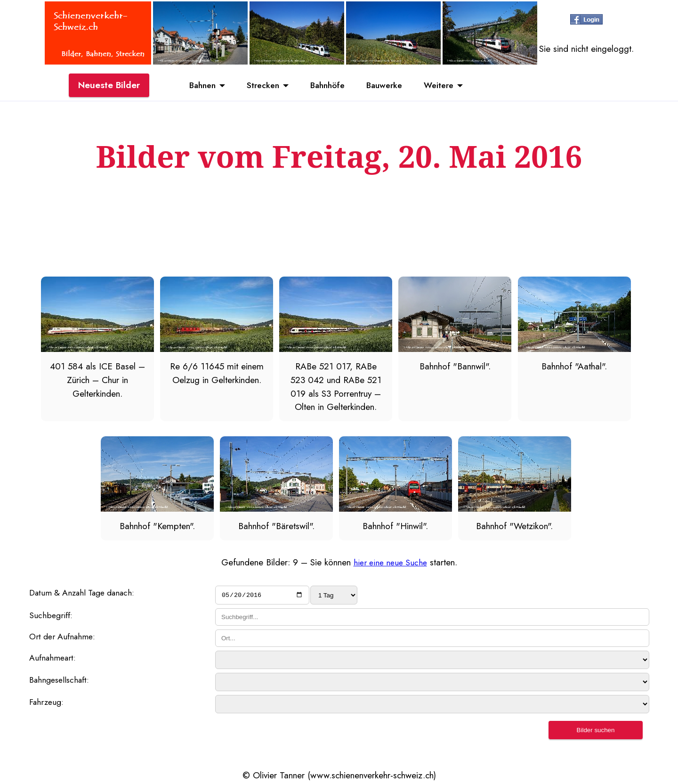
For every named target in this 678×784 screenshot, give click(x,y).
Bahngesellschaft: (62, 682)
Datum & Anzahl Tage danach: (87, 593)
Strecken (258, 86)
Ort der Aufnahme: (65, 638)
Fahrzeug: (48, 704)
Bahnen (193, 86)
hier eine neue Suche (390, 562)
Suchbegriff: (52, 617)
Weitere (449, 86)
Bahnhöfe (328, 86)
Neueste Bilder (109, 86)
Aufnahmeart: (54, 660)
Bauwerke (390, 86)
